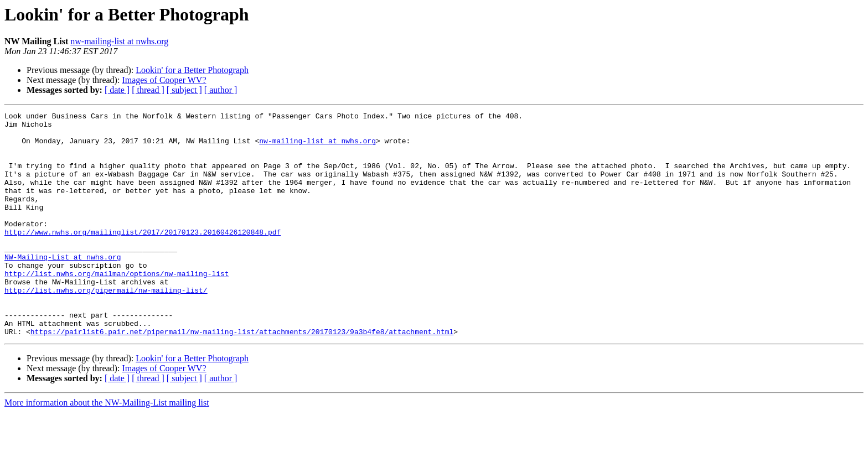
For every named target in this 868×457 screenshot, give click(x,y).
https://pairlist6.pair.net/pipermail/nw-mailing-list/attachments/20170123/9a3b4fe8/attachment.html (242, 376)
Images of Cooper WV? (164, 80)
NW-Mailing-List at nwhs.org (63, 287)
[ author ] (221, 90)
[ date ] (117, 90)
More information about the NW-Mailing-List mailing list (107, 447)
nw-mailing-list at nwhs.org (119, 41)
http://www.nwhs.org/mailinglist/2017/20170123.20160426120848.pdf (143, 257)
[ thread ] (148, 90)
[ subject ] (184, 90)
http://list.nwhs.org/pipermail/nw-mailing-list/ (106, 326)
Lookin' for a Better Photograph (192, 70)
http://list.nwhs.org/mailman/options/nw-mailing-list (117, 307)
